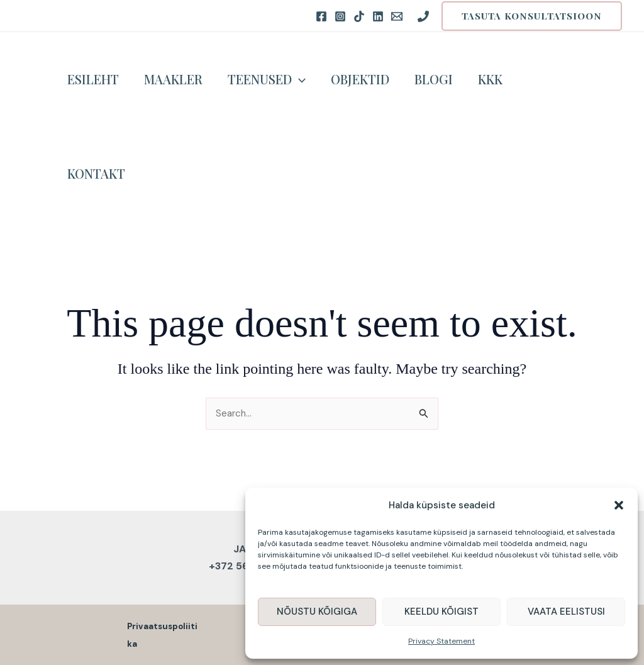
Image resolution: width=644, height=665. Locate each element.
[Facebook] (321, 16)
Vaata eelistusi (566, 612)
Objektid (360, 79)
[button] (619, 505)
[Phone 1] (423, 16)
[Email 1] (397, 16)
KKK (490, 79)
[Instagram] (340, 16)
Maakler (173, 79)
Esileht (93, 79)
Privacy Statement (441, 641)
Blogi (434, 79)
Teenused (267, 79)
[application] (299, 79)
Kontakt (96, 173)
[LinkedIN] (378, 16)
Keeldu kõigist (441, 612)
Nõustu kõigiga (317, 612)
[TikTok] (359, 16)
